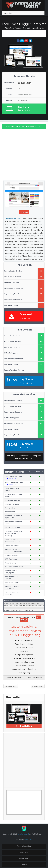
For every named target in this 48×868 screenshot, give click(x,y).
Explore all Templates (13, 677)
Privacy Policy (24, 852)
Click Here (12, 478)
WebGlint (28, 839)
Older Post (38, 686)
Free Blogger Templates (16, 815)
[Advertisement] (25, 33)
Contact (24, 864)
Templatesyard (35, 677)
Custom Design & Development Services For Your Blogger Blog (24, 630)
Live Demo (24, 212)
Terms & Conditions (24, 846)
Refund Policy (24, 858)
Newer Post (11, 686)
